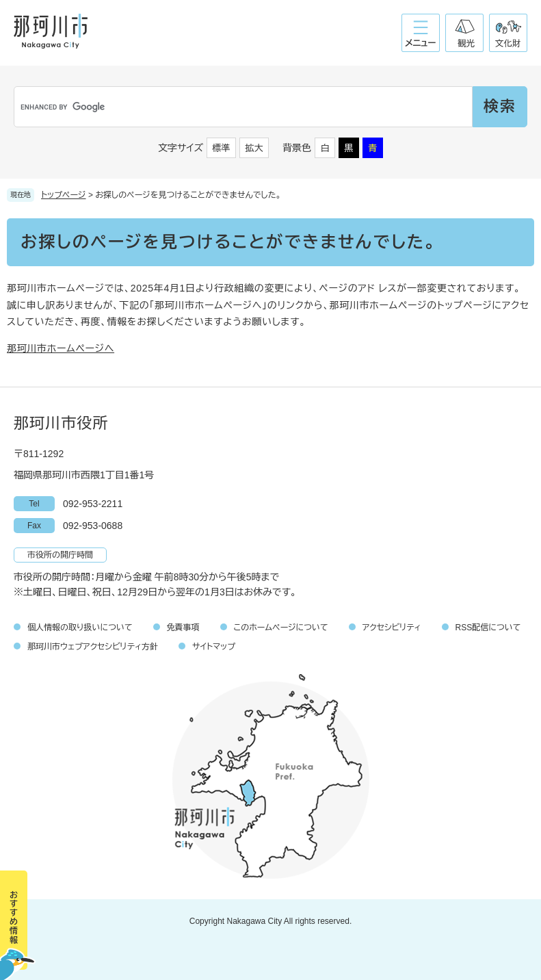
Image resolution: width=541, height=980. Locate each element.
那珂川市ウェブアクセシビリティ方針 (93, 647)
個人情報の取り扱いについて (80, 628)
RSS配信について (488, 628)
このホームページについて (281, 628)
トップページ (64, 195)
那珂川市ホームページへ (61, 348)
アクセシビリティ (392, 628)
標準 (222, 148)
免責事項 (183, 628)
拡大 (254, 148)
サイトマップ (214, 647)
